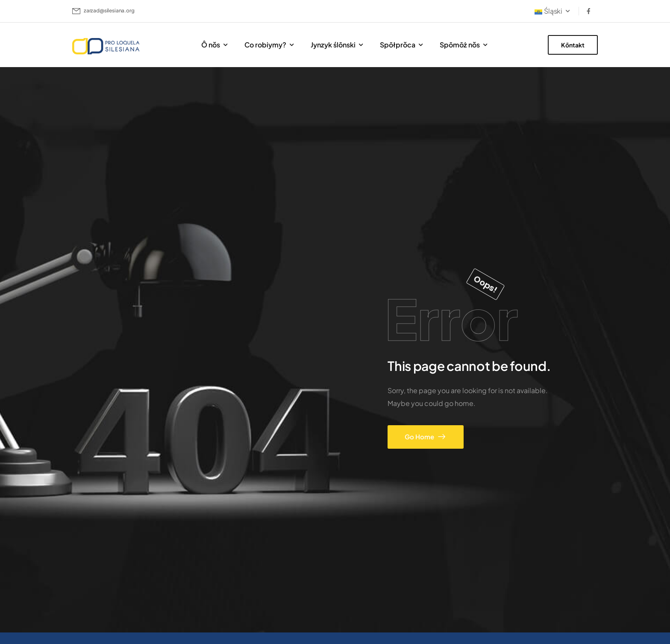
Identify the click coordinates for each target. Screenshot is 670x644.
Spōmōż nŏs (460, 45)
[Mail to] (103, 11)
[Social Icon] (588, 11)
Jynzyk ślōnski (333, 45)
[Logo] (106, 46)
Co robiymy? (265, 45)
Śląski (548, 11)
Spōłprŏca (398, 45)
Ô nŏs (211, 45)
